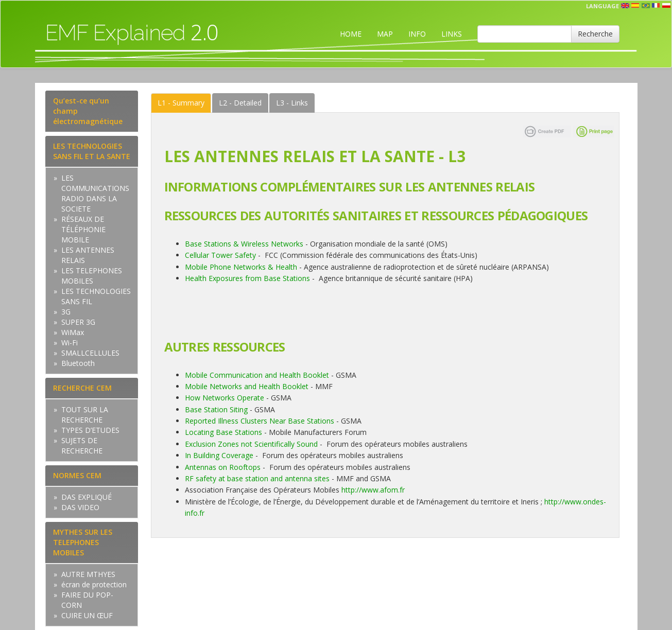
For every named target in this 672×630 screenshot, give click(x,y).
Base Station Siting (216, 409)
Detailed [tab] (240, 103)
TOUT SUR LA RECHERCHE (85, 415)
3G (66, 312)
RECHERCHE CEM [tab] (82, 388)
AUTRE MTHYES (88, 574)
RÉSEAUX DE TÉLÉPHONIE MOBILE (83, 229)
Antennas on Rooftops (223, 467)
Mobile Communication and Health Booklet (257, 375)
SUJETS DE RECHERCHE (82, 445)
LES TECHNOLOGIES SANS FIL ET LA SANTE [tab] (92, 151)
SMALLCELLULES (90, 353)
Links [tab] (292, 103)
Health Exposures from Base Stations (247, 278)
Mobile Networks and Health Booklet (248, 386)
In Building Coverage (219, 455)
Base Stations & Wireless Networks (244, 244)
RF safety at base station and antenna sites (257, 478)
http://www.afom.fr (373, 490)
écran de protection (94, 584)
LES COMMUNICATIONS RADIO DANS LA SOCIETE (95, 193)
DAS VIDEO (80, 507)
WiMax (73, 332)
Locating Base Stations (223, 432)
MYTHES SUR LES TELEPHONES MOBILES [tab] (83, 542)
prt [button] (646, 6)
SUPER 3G (78, 322)
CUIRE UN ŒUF (87, 615)
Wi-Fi (70, 343)
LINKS (452, 34)
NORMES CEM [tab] (77, 475)
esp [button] (635, 6)
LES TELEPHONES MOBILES (92, 276)
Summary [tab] (181, 103)
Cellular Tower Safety (220, 255)
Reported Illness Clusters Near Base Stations (260, 421)
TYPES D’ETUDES (90, 430)
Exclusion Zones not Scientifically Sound (251, 444)
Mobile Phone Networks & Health (241, 267)
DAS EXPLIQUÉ (87, 497)
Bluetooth (78, 363)
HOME (351, 34)
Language (602, 6)
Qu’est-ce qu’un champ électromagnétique (88, 111)
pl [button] (666, 6)
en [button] (625, 6)
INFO (417, 34)
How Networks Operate (225, 398)
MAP (385, 34)
